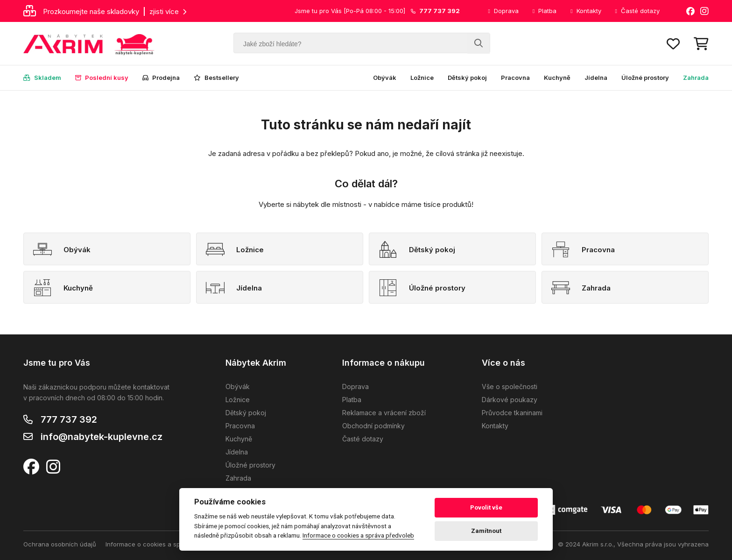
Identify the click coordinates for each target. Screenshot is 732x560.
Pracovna (515, 78)
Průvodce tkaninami (512, 413)
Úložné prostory (645, 78)
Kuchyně (557, 78)
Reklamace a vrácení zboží (384, 413)
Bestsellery (216, 78)
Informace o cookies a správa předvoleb (165, 544)
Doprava (503, 11)
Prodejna (161, 78)
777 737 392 (69, 419)
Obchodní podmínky (373, 426)
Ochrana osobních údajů (60, 544)
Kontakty (586, 11)
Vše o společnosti (510, 386)
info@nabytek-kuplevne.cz (102, 437)
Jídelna (596, 78)
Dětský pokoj (467, 78)
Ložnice (422, 78)
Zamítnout (486, 531)
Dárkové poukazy (510, 400)
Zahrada (696, 78)
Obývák (385, 78)
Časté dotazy (637, 11)
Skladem (42, 78)
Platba (545, 11)
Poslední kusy (102, 78)
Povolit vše (486, 507)
